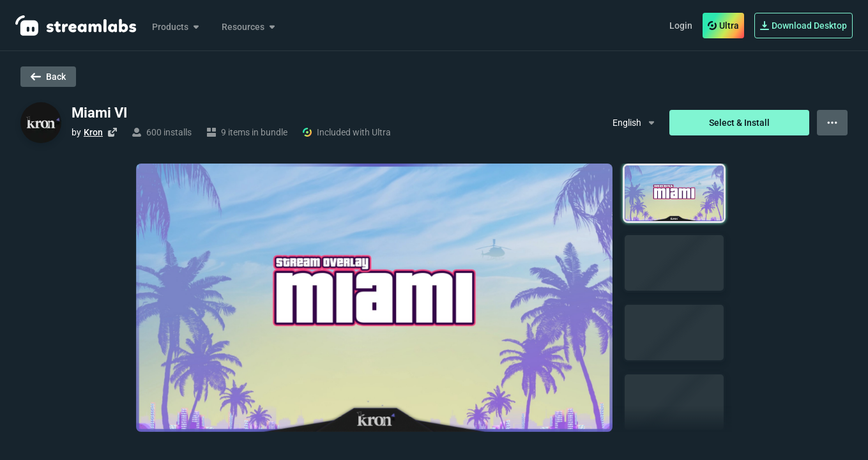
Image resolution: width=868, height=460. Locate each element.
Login (681, 26)
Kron (93, 132)
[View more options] (832, 123)
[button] (674, 193)
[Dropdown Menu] (635, 123)
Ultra (723, 26)
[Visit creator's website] (112, 132)
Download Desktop (803, 26)
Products (177, 27)
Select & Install (739, 123)
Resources (249, 27)
